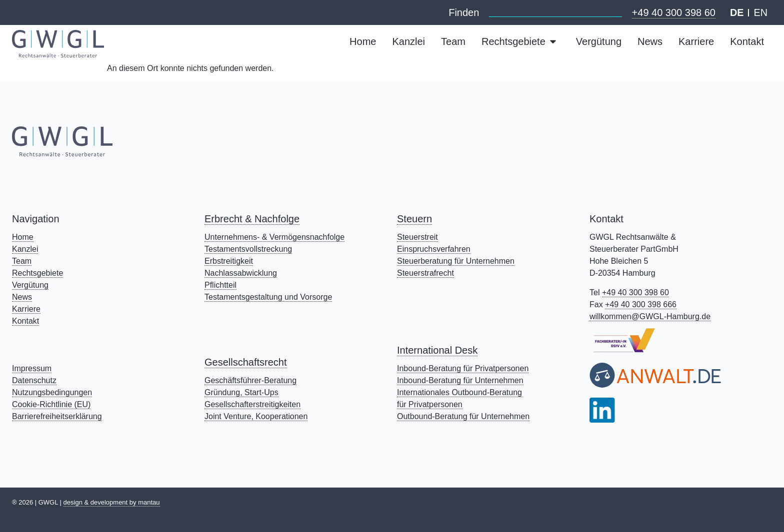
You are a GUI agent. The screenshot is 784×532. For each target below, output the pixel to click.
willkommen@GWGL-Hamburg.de (650, 316)
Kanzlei (25, 249)
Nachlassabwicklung (241, 273)
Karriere (26, 309)
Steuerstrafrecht (425, 273)
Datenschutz (34, 380)
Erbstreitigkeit (229, 261)
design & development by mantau (112, 502)
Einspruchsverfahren (434, 249)
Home (23, 237)
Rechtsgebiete (37, 273)
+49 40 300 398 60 (673, 12)
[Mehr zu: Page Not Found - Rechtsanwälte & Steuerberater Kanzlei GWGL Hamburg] (58, 44)
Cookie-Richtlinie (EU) (51, 404)
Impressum (32, 368)
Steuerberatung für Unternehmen (456, 261)
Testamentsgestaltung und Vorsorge (268, 297)
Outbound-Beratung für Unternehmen (463, 416)
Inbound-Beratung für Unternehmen (460, 380)
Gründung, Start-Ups (241, 392)
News (22, 297)
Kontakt (25, 321)
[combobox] (555, 11)
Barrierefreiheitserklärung (57, 416)
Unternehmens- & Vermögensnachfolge (274, 237)
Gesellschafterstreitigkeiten (252, 404)
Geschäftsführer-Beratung (250, 380)
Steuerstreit (417, 237)
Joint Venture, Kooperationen (256, 416)
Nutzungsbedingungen (52, 392)
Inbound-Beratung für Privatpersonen (463, 368)
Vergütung (30, 285)
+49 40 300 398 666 (641, 304)
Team (22, 261)
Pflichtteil (220, 285)
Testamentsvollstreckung (248, 249)
